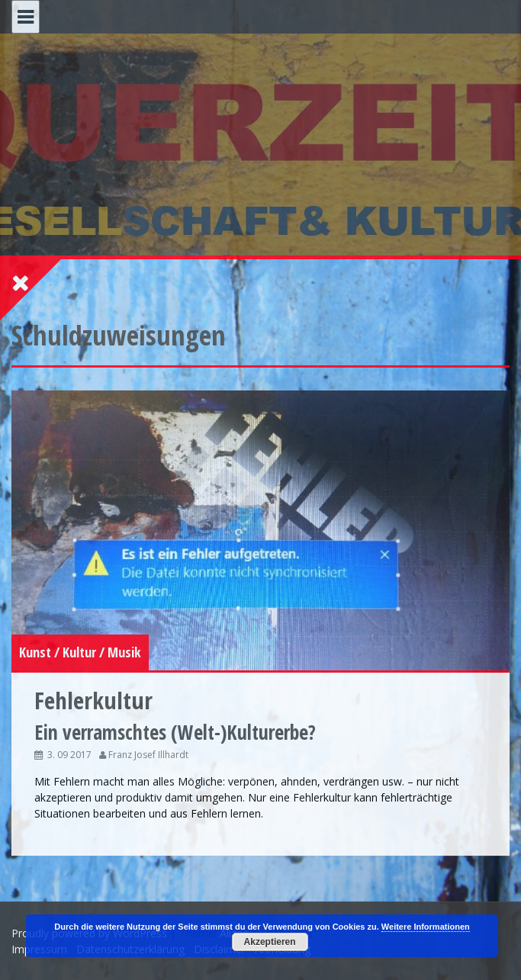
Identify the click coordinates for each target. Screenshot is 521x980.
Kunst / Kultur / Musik (80, 652)
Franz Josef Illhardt (148, 755)
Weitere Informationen (426, 927)
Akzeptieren (270, 942)
